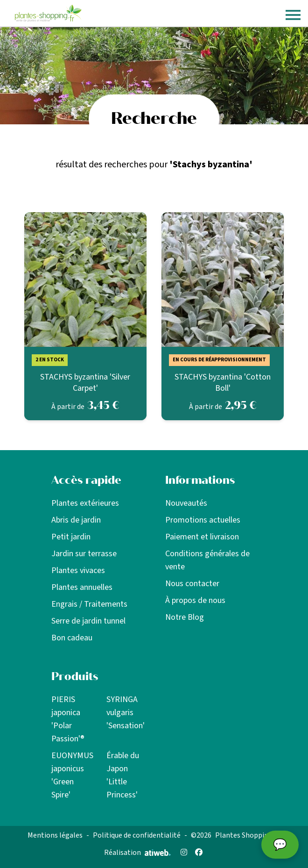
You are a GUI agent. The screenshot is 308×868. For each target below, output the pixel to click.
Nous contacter (192, 584)
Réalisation (137, 853)
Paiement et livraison (202, 537)
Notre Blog (185, 617)
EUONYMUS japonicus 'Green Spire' (72, 775)
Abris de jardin (76, 520)
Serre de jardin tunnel (88, 621)
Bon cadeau (72, 638)
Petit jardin (71, 537)
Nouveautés (186, 503)
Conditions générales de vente (207, 560)
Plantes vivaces (78, 570)
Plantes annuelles (82, 587)
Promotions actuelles (203, 520)
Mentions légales (55, 835)
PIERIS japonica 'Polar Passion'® (68, 719)
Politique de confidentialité (137, 835)
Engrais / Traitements (89, 604)
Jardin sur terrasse (84, 554)
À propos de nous (195, 600)
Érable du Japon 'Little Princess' (123, 775)
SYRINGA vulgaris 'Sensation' (126, 713)
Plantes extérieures (85, 503)
